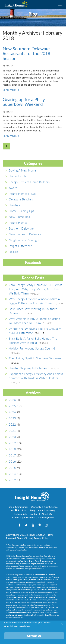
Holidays (14, 205)
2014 (12, 474)
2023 (12, 418)
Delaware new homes (48, 590)
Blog (32, 510)
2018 (12, 449)
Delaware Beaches (21, 199)
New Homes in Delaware (25, 234)
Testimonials (20, 514)
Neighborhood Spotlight (24, 240)
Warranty (36, 507)
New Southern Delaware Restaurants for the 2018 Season (26, 53)
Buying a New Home (22, 170)
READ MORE (11, 90)
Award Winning (46, 510)
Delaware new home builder (20, 612)
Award (13, 188)
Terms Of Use (24, 538)
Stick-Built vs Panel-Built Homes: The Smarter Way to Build (33, 341)
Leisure (13, 252)
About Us (47, 514)
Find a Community (18, 507)
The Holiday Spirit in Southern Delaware (35, 358)
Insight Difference (20, 246)
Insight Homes (18, 223)
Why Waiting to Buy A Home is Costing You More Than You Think (34, 321)
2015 (12, 468)
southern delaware (21, 228)
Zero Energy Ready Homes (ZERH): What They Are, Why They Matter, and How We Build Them (35, 289)
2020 (12, 437)
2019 (12, 443)
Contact (34, 514)
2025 (12, 406)
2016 (12, 461)
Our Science (51, 507)
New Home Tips (19, 217)
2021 (12, 431)
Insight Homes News (22, 194)
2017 (12, 455)
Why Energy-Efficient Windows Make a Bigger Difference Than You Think (34, 301)
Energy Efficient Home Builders (29, 182)
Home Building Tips (21, 211)
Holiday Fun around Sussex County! (32, 348)
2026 (12, 400)
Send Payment (46, 517)
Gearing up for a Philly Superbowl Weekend (24, 102)
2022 (12, 424)
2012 (12, 480)
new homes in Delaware (46, 574)
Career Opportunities (24, 517)
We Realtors (19, 510)
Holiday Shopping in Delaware (28, 368)
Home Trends (17, 176)
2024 (12, 412)
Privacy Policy (41, 538)
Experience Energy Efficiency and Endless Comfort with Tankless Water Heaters (36, 376)
